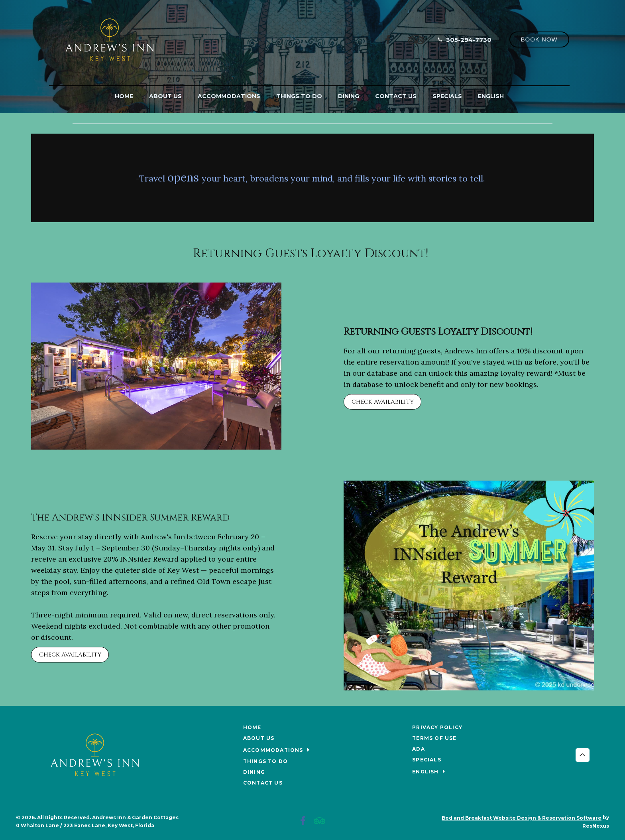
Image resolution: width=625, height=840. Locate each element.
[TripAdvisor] (416, 39)
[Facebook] (388, 39)
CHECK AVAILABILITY (383, 402)
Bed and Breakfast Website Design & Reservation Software (522, 818)
